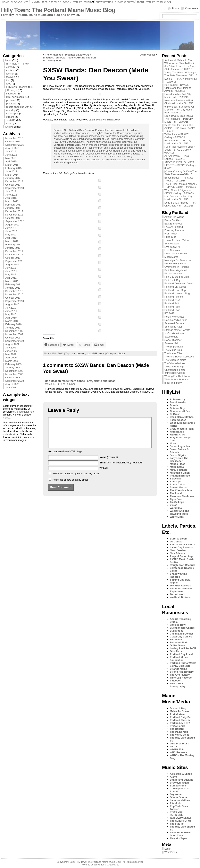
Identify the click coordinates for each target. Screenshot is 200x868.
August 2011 (12, 264)
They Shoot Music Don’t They (181, 834)
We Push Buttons (180, 597)
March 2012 (12, 241)
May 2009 (11, 354)
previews (11, 104)
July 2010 (11, 308)
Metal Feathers (179, 470)
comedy (11, 67)
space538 (92, 353)
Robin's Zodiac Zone (176, 320)
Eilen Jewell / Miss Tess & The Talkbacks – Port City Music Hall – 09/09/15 (179, 119)
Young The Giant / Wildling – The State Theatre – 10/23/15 (181, 74)
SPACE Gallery (61, 89)
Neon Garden (178, 550)
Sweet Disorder (173, 340)
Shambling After (173, 327)
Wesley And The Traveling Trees (179, 512)
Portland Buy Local (181, 654)
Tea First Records (180, 586)
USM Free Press (179, 744)
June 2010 (11, 311)
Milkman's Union (180, 473)
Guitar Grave (178, 645)
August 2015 (12, 148)
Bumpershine (178, 786)
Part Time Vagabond (176, 270)
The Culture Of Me (181, 821)
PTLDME (170, 313)
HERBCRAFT (178, 435)
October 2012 (13, 218)
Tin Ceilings (177, 502)
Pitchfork (175, 803)
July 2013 (11, 191)
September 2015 (15, 145)
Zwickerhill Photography (178, 685)
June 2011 (11, 271)
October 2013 (13, 185)
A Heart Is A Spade (181, 774)
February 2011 (13, 284)
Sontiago (175, 482)
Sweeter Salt (172, 343)
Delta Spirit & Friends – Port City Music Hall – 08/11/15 (180, 204)
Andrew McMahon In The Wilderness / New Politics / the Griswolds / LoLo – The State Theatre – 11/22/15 (179, 65)
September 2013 (15, 188)
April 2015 (11, 161)
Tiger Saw (176, 499)
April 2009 (11, 358)
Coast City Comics (181, 637)
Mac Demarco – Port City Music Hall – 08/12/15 (178, 198)
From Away (171, 234)
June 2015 (11, 155)
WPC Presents (178, 752)
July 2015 (11, 151)
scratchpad (12, 114)
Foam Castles (178, 420)
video (9, 123)
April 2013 (11, 198)
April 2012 (11, 238)
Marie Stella (177, 467)
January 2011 (13, 288)
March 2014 (12, 175)
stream (10, 117)
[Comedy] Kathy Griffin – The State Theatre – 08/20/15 (181, 173)
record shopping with (18, 107)
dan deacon (79, 353)
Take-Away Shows (181, 818)
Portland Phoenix (180, 720)
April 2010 (11, 318)
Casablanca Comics (182, 634)
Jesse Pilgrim (178, 455)
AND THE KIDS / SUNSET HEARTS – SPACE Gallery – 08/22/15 (180, 165)
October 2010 (13, 298)
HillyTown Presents (17, 87)
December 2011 (14, 251)
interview (11, 94)
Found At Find (178, 642)
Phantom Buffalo (180, 476)
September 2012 (15, 221)
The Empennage (174, 347)
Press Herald (178, 726)
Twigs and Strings (174, 367)
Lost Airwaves (172, 250)
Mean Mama (171, 257)
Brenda (174, 405)
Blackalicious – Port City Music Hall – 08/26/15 (178, 142)
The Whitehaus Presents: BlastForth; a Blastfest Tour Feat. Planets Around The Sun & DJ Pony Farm (69, 58)
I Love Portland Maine (177, 240)
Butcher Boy (177, 408)
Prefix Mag (176, 812)
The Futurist (177, 824)
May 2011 (11, 274)
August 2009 (12, 344)
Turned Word (178, 594)
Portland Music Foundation (179, 659)
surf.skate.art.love (174, 333)
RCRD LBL (176, 815)
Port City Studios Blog (177, 277)
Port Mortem (177, 714)
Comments (192, 8)
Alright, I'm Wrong (174, 217)
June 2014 (11, 171)
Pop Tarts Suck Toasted (179, 808)
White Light (177, 517)
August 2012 (12, 225)
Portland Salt (172, 303)
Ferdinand (176, 640)
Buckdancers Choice (182, 628)
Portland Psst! (172, 300)
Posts (175, 8)
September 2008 (15, 381)
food (9, 84)
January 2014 (13, 178)
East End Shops (173, 224)
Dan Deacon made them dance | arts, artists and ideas (80, 381)
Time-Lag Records (181, 678)
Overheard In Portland (177, 267)
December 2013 (14, 181)
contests (11, 70)
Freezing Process (174, 230)
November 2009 (14, 334)
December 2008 (14, 371)
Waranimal (176, 508)
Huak (173, 443)
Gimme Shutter (179, 797)
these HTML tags (72, 457)
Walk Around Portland (176, 379)
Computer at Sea (99, 139)
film (8, 80)
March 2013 (12, 201)
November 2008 (14, 374)
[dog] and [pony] (173, 383)
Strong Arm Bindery (182, 672)
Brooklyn (12, 90)
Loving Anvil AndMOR (183, 648)
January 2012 (13, 248)
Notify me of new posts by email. (71, 486)
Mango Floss (178, 464)
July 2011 (11, 268)
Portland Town (172, 310)
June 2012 (11, 231)
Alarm (173, 777)
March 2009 (12, 361)
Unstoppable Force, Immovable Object (175, 371)
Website (104, 474)
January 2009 (13, 368)
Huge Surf (170, 237)
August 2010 (12, 304)
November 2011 (14, 254)
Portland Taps (172, 307)
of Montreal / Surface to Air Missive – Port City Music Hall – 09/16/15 (179, 110)
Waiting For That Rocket (178, 376)
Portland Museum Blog (177, 293)
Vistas (174, 505)
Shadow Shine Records (178, 575)
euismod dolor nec (24, 412)
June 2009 (11, 351)
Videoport (176, 681)
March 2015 (12, 165)
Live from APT (172, 247)
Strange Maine (178, 669)
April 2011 (11, 278)
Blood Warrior (178, 402)
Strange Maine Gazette (177, 330)
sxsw (102, 353)
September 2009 (15, 341)
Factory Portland (174, 227)
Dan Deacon (87, 130)
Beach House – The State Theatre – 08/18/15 (179, 179)
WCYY (174, 746)
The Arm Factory (180, 675)
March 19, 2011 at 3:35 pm (60, 384)
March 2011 (12, 281)
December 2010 (14, 291)
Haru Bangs (177, 432)
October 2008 (13, 377)
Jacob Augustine (180, 446)
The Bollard (177, 729)
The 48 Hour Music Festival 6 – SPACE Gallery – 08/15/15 (181, 185)
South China (177, 484)
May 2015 (11, 158)
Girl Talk (69, 130)
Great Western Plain (182, 429)
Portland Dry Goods (175, 287)
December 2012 (14, 211)
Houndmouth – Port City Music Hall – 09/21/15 (178, 96)
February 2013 (13, 205)
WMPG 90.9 (177, 749)
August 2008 (12, 384)
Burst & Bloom (179, 539)
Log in (168, 849)
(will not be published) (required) (121, 468)
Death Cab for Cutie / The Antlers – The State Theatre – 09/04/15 (180, 128)
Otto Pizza (176, 651)
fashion (10, 74)
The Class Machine (181, 490)
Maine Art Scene (180, 711)
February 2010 (13, 324)
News (8, 60)
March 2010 (12, 321)
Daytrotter (176, 794)
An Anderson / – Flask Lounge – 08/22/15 (177, 157)
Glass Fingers (77, 136)
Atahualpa (114, 865)
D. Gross (175, 414)
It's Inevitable (172, 244)
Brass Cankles (173, 220)
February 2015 (13, 168)
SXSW (97, 99)
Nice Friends (177, 553)
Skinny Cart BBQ (180, 666)
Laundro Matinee (180, 800)
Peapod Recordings (182, 556)
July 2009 (11, 348)
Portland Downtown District (179, 283)
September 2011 (15, 261)
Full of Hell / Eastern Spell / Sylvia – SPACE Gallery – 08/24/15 (179, 150)
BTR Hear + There (17, 64)
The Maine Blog (173, 350)
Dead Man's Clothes (182, 417)
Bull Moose (177, 631)
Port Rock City (172, 280)
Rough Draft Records (183, 565)
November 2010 (14, 294)
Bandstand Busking (182, 780)
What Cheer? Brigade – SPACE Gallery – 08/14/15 (179, 192)
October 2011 (13, 258)
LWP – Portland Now (176, 254)
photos (10, 100)
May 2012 (11, 235)
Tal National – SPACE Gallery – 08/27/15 (177, 136)
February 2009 (13, 364)
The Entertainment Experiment (181, 590)
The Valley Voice (180, 735)
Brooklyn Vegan (179, 783)
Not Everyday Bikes (175, 263)
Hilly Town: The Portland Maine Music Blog (58, 10)
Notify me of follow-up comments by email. (76, 479)
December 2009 (14, 331)
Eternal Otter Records (183, 544)
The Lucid (176, 493)
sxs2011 (11, 120)
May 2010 (11, 314)
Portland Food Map (175, 290)
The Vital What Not (175, 363)
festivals (11, 77)
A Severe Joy (178, 399)
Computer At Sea (180, 411)
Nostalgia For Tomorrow (178, 260)
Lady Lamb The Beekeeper (179, 460)
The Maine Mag (179, 732)
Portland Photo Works (183, 663)
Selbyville (176, 479)
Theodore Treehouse (182, 496)
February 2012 (13, 245)
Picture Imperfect (174, 273)
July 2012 (11, 228)
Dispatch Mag (178, 708)
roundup (11, 110)
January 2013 (13, 208)
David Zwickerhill (109, 120)
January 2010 (13, 328)
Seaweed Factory (174, 323)
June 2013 (11, 195)
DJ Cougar (176, 542)
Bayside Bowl (178, 625)
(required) (109, 463)
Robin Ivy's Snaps (174, 317)
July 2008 (11, 387)
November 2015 (14, 138)
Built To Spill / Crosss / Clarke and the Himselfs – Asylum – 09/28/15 (179, 88)
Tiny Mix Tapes (179, 838)
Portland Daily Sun (181, 717)
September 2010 (15, 301)
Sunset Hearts (178, 487)
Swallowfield (171, 337)
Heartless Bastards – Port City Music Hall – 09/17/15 (179, 102)
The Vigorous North (175, 360)
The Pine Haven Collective (179, 357)
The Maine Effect (174, 353)
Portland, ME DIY (180, 723)
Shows (9, 127)
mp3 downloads (15, 97)
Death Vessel (147, 55)
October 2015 (13, 141)
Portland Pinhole (174, 297)
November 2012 (14, 215)
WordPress (171, 852)
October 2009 (13, 338)
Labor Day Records (181, 547)
